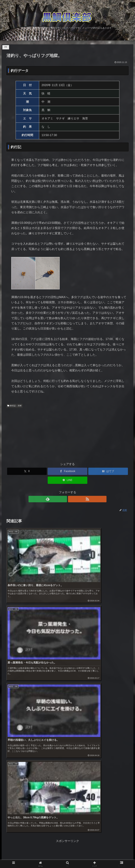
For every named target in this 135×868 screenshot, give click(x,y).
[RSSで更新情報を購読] (71, 499)
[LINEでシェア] (67, 480)
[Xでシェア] (27, 471)
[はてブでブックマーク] (108, 471)
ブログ (8, 789)
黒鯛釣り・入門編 (15, 755)
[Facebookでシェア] (67, 471)
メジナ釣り (10, 772)
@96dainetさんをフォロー (55, 845)
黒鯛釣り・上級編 (15, 763)
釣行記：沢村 (14, 406)
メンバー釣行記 (13, 781)
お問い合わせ (12, 798)
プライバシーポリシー (18, 807)
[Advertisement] (67, 434)
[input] (67, 832)
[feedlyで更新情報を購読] (64, 499)
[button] (129, 832)
